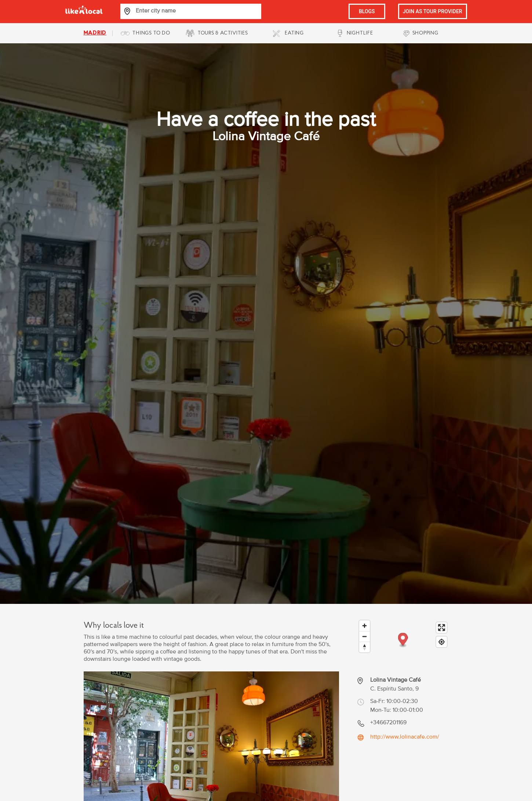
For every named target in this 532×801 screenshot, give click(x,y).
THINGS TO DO (151, 33)
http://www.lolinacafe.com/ (405, 737)
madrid (95, 33)
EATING (294, 33)
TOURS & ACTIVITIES (223, 33)
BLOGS (367, 11)
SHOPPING (425, 33)
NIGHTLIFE (360, 33)
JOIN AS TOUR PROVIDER (433, 11)
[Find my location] (442, 642)
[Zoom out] (365, 636)
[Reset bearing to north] (365, 647)
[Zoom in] (365, 626)
